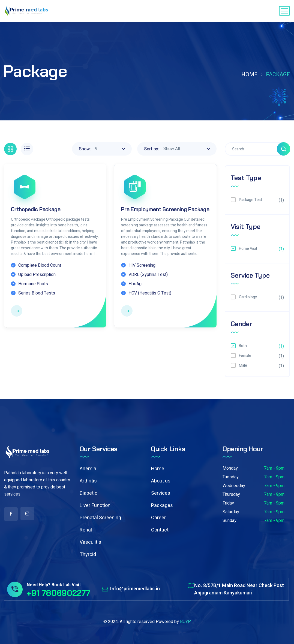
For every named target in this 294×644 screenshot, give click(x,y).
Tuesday (231, 477)
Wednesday (234, 486)
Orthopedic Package (36, 209)
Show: (85, 149)
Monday (230, 468)
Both (243, 346)
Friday (228, 503)
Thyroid (88, 555)
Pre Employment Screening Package (165, 209)
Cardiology (248, 297)
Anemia (88, 469)
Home (249, 75)
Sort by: (152, 149)
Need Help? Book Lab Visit (54, 585)
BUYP (185, 622)
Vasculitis (90, 542)
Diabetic (88, 493)
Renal (86, 530)
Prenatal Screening (100, 518)
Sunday (229, 521)
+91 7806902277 (58, 593)
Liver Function (95, 505)
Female (245, 356)
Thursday (231, 494)
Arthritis (88, 481)
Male (243, 365)
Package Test (250, 200)
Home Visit (248, 249)
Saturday (231, 512)
